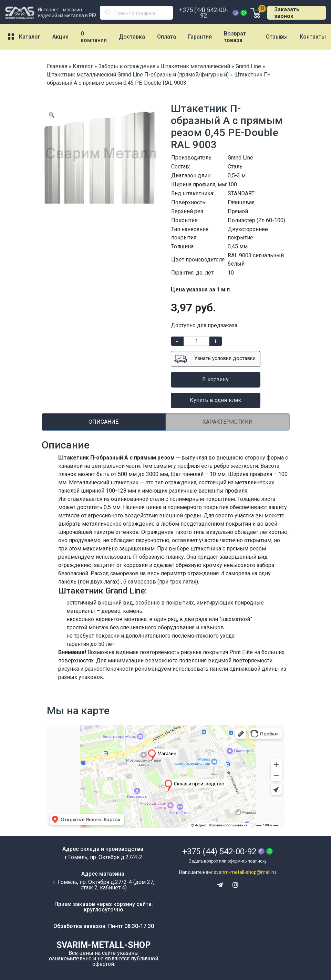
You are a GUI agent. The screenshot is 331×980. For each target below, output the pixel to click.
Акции (60, 37)
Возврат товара (235, 37)
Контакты (313, 37)
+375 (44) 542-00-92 (204, 13)
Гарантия (200, 37)
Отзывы (277, 37)
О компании (94, 37)
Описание (104, 422)
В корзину (215, 379)
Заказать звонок (287, 13)
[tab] (104, 422)
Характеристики (228, 422)
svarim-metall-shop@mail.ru (245, 872)
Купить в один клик (216, 400)
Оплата (167, 37)
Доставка (132, 37)
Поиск (111, 14)
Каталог (30, 37)
